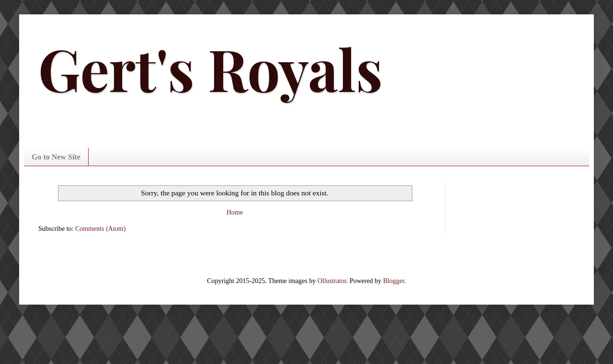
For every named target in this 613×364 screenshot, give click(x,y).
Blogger (394, 281)
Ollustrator (332, 281)
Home (235, 212)
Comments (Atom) (100, 229)
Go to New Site (56, 157)
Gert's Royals (210, 68)
